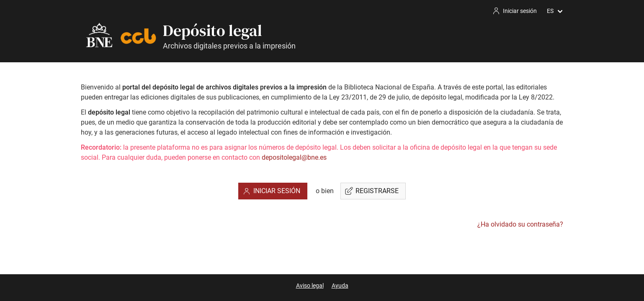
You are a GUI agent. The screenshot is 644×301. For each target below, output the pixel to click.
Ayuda (340, 286)
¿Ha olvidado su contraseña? (520, 224)
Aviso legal (310, 286)
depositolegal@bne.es (294, 157)
